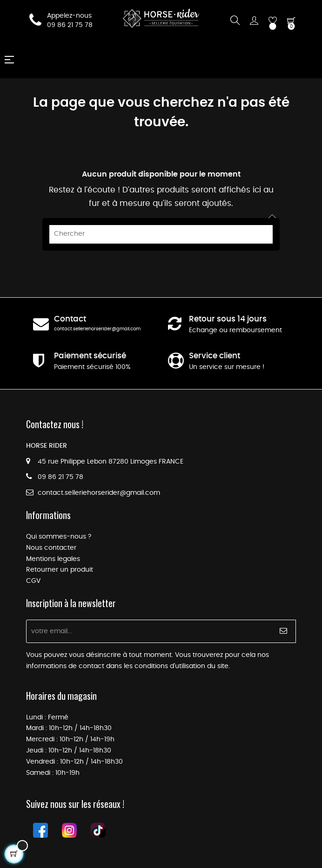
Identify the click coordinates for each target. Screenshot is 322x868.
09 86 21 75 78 (70, 25)
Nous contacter (51, 548)
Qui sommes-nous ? (59, 537)
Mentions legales (53, 559)
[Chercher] (161, 234)
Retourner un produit (60, 570)
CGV (33, 581)
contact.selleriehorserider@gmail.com (97, 329)
